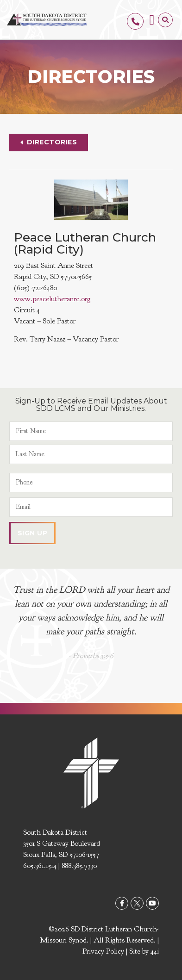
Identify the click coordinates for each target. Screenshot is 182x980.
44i (155, 951)
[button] (152, 20)
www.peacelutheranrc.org (52, 299)
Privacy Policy (103, 951)
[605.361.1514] (135, 21)
